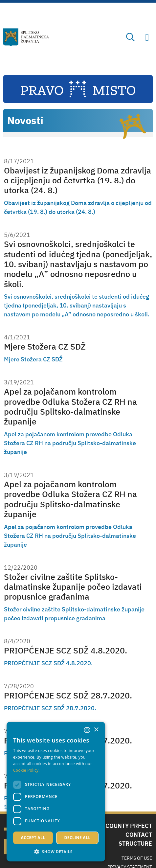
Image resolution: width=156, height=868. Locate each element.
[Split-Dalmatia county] (26, 37)
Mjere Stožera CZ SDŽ (45, 346)
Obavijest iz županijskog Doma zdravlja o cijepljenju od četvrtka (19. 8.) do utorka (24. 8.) (78, 180)
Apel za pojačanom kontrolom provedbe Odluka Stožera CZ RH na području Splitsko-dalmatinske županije (70, 406)
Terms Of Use (137, 858)
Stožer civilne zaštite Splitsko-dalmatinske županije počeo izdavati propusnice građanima (73, 587)
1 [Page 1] (6, 807)
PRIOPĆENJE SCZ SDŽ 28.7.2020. (68, 695)
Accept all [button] (33, 838)
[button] (56, 852)
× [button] (96, 730)
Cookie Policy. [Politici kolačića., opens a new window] (26, 770)
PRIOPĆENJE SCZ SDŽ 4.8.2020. (66, 650)
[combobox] (87, 730)
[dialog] (56, 792)
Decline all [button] (78, 838)
